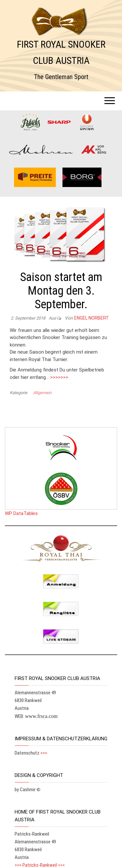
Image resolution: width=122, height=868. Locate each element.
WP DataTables (21, 513)
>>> (44, 753)
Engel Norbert (92, 318)
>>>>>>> (59, 377)
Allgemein (42, 393)
